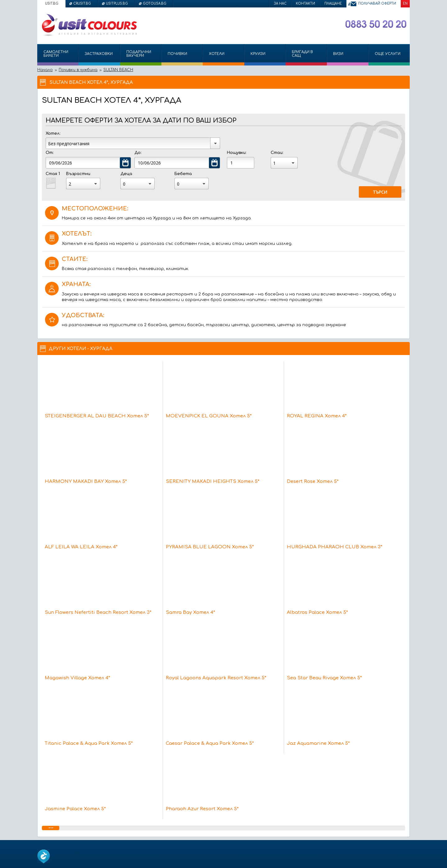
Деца (126, 174)
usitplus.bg (117, 4)
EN (405, 4)
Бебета (183, 174)
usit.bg (52, 4)
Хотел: (53, 133)
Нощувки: (237, 153)
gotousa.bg (155, 4)
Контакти (305, 4)
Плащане (333, 4)
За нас (280, 4)
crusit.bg (82, 4)
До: (138, 153)
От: (50, 153)
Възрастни (78, 174)
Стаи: (277, 153)
